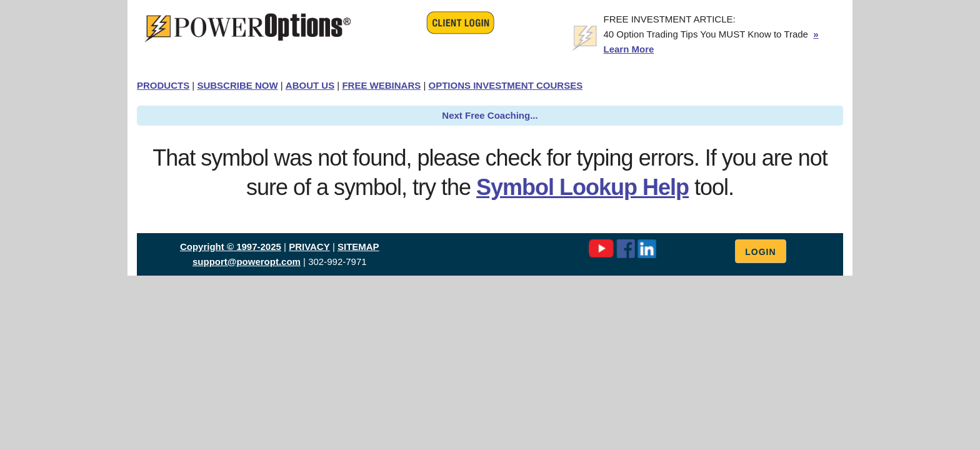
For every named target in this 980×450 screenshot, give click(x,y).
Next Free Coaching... (490, 115)
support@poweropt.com (247, 262)
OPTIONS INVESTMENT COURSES (505, 85)
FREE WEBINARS (381, 85)
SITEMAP (358, 247)
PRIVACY (309, 247)
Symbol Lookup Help (582, 187)
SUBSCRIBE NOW (237, 85)
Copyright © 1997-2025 (231, 247)
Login (760, 252)
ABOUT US (310, 85)
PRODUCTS (163, 85)
